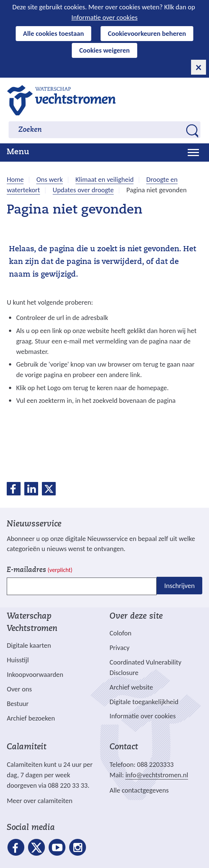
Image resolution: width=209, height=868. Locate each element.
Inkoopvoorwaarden (35, 674)
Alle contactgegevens (139, 790)
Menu (18, 152)
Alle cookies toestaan (54, 33)
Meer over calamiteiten (40, 801)
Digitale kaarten (29, 645)
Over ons (19, 689)
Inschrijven (179, 586)
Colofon (120, 633)
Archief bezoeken (31, 718)
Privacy (119, 648)
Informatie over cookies (104, 17)
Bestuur (18, 704)
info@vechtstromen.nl (157, 775)
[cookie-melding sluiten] (199, 67)
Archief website (131, 687)
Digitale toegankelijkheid (144, 702)
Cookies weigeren (104, 50)
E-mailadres (39, 570)
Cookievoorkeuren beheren (147, 33)
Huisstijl (18, 660)
